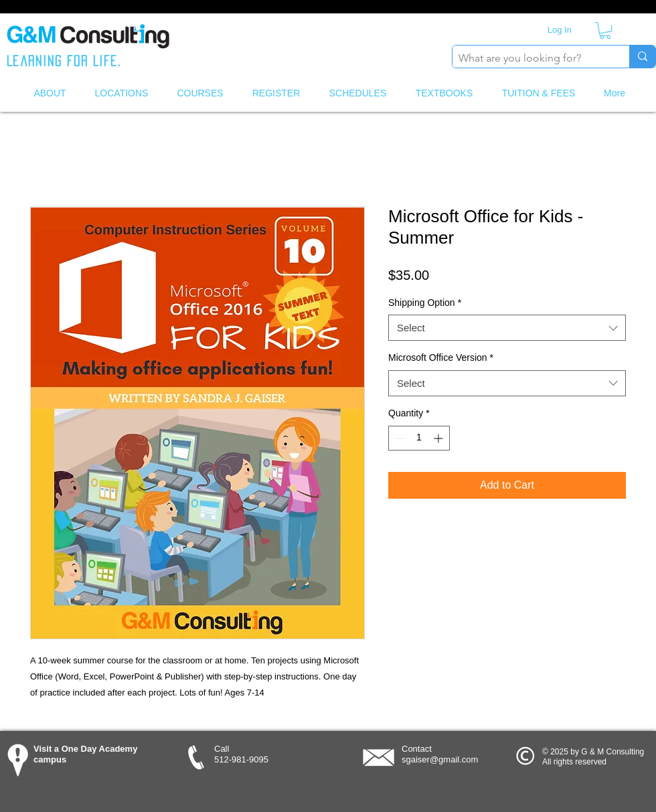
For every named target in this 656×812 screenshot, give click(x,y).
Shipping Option (425, 303)
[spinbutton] (419, 438)
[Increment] (439, 438)
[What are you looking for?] (530, 58)
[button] (605, 30)
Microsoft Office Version (441, 357)
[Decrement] (399, 438)
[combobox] (507, 328)
